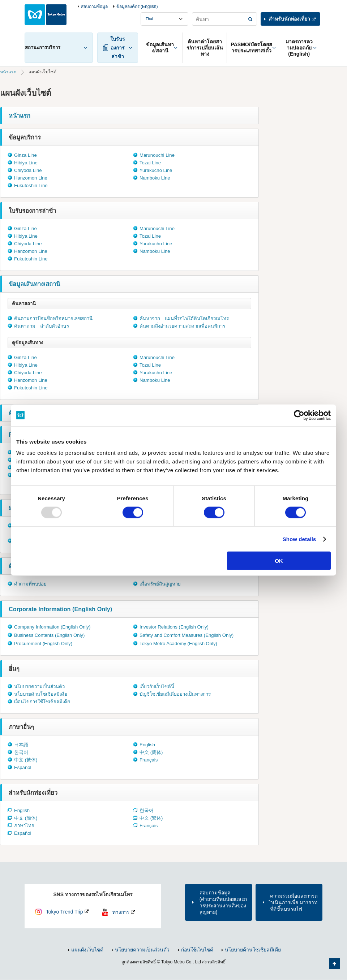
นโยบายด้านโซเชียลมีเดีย (41, 694)
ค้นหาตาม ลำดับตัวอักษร (42, 326)
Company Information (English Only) (52, 627)
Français (149, 760)
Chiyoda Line (28, 170)
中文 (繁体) (26, 760)
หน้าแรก (8, 72)
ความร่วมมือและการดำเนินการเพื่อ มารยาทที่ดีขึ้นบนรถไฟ (294, 902)
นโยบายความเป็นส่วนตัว (39, 687)
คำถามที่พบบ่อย (30, 584)
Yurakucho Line (156, 170)
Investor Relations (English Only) (174, 627)
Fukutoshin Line (31, 185)
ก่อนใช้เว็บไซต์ (197, 950)
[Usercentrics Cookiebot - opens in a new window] (299, 415)
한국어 (21, 752)
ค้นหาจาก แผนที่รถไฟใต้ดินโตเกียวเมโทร (184, 318)
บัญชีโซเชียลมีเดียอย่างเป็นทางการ (175, 694)
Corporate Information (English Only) (60, 609)
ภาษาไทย (24, 826)
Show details (299, 539)
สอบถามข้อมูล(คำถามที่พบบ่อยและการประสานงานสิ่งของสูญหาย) (223, 902)
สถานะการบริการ (43, 48)
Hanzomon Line (31, 178)
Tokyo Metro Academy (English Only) (178, 644)
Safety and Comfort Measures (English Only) (187, 635)
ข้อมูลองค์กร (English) (137, 7)
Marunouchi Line (157, 155)
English (147, 745)
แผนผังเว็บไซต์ (87, 950)
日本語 (21, 745)
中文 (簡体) (151, 752)
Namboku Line (155, 178)
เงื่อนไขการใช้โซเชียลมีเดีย (42, 702)
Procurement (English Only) (43, 644)
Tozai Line (150, 163)
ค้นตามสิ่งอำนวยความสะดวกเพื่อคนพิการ (182, 326)
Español (23, 767)
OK (279, 561)
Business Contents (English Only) (49, 635)
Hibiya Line (26, 163)
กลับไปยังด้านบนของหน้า (334, 964)
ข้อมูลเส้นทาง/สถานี (34, 284)
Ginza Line (25, 155)
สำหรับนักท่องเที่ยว (289, 19)
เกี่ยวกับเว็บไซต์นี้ (157, 687)
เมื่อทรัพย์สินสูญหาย (160, 584)
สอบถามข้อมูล (94, 7)
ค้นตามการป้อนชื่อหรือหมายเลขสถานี (53, 318)
